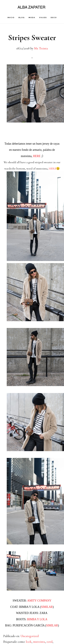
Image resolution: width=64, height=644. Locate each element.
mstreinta (39, 642)
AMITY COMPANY (39, 601)
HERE (37, 156)
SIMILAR (47, 607)
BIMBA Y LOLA (37, 619)
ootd (50, 642)
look (29, 642)
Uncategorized (30, 636)
